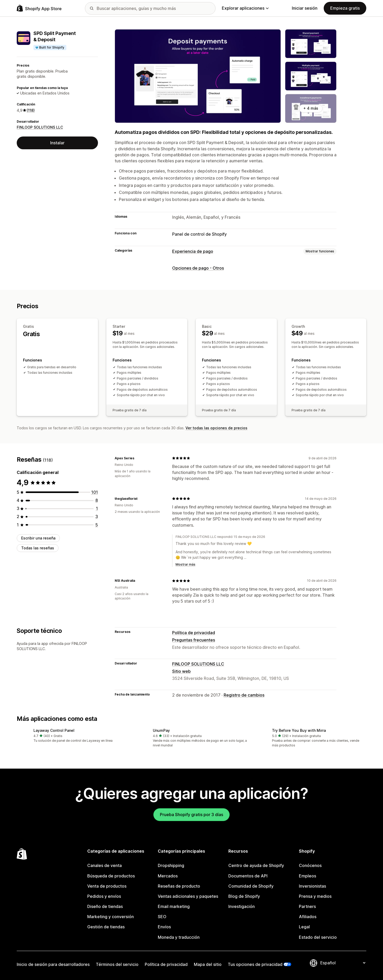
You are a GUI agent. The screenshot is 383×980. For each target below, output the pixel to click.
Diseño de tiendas (105, 906)
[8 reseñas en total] (97, 500)
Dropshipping (171, 865)
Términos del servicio (117, 964)
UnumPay (161, 730)
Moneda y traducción (179, 937)
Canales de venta (105, 865)
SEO (162, 917)
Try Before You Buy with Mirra (299, 730)
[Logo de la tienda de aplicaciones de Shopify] (39, 8)
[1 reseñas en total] (97, 508)
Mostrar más (185, 564)
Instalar (57, 143)
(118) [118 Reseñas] (31, 110)
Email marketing (174, 906)
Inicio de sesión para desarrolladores (53, 964)
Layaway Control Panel (54, 730)
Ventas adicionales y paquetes (188, 896)
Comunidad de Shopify (251, 886)
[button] (72, 736)
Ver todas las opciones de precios (216, 428)
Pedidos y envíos (104, 896)
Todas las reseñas (38, 548)
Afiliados (308, 917)
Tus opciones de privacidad (255, 964)
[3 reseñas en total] (97, 516)
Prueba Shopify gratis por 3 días (192, 815)
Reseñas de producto (179, 886)
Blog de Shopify (244, 896)
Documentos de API (248, 876)
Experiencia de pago (193, 251)
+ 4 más (311, 108)
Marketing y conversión (111, 917)
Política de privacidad (194, 633)
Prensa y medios (315, 896)
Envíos (164, 927)
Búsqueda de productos (111, 876)
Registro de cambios (244, 695)
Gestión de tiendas (106, 927)
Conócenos (310, 865)
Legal (304, 927)
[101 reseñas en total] (95, 492)
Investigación (242, 906)
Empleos (307, 876)
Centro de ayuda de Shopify (256, 865)
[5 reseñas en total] (97, 525)
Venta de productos (107, 886)
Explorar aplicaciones (245, 8)
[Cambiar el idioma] (343, 963)
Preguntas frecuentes (194, 640)
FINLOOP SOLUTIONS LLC (40, 127)
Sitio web (181, 671)
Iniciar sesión (305, 8)
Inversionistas (312, 886)
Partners (307, 906)
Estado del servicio (318, 937)
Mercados (168, 876)
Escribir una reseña (38, 538)
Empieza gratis (345, 8)
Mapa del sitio (208, 964)
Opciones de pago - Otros (198, 268)
